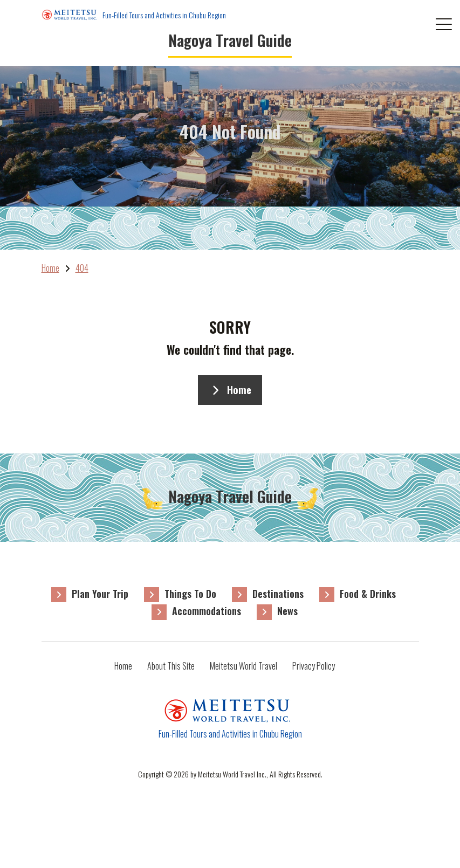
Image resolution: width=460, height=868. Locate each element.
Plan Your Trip (100, 594)
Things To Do (190, 594)
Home (230, 390)
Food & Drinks (368, 594)
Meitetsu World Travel (243, 666)
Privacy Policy (314, 666)
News (287, 611)
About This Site (171, 666)
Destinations (278, 594)
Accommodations (207, 611)
